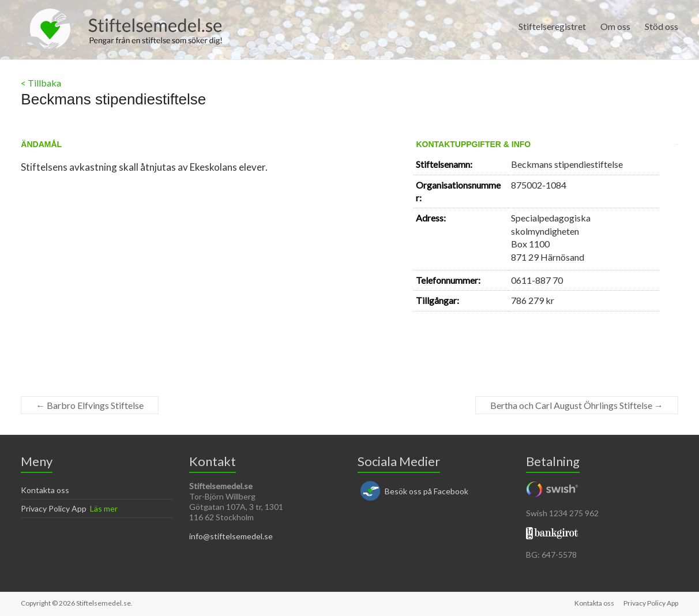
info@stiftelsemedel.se (231, 536)
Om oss (615, 26)
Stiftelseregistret (552, 26)
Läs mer (104, 508)
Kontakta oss (45, 490)
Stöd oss (662, 26)
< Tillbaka (41, 83)
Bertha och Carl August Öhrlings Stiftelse (577, 405)
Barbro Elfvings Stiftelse (90, 405)
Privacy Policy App (54, 508)
